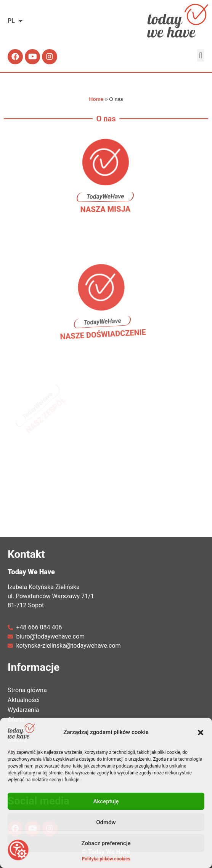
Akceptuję (106, 801)
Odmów (106, 822)
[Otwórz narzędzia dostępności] (18, 850)
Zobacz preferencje (106, 843)
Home (96, 99)
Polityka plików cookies (106, 859)
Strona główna (27, 690)
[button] (201, 733)
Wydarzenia (25, 710)
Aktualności (24, 700)
